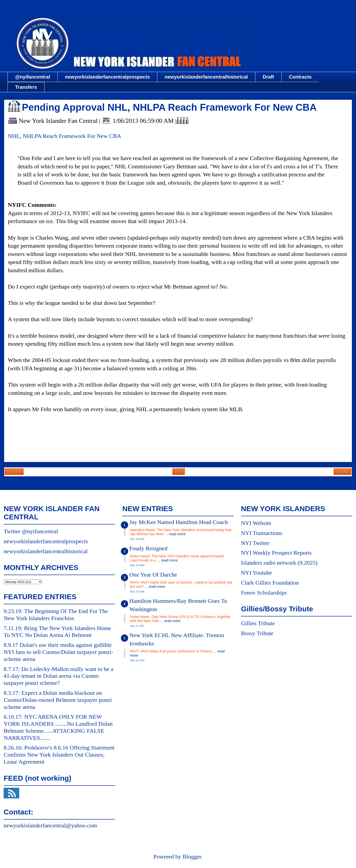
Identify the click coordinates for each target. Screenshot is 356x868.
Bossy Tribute (257, 633)
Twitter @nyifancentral (31, 531)
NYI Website (256, 523)
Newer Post (14, 472)
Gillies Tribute (258, 623)
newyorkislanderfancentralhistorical (206, 77)
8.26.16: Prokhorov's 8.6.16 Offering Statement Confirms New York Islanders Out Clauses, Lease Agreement (59, 755)
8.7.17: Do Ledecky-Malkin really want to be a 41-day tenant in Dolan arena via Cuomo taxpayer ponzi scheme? (58, 676)
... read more (175, 534)
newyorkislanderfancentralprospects (107, 77)
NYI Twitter (255, 543)
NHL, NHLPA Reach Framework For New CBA (64, 136)
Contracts (300, 77)
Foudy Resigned (148, 548)
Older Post (343, 472)
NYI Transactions (262, 533)
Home (179, 472)
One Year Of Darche (153, 575)
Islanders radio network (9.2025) (279, 563)
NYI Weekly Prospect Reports (276, 553)
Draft (268, 77)
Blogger (192, 857)
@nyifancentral (33, 77)
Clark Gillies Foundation (270, 583)
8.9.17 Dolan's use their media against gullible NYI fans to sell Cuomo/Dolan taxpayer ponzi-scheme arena (58, 652)
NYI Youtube (257, 573)
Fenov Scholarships (264, 593)
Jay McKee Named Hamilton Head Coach (179, 522)
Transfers (26, 87)
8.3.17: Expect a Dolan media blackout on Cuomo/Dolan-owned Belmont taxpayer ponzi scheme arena (58, 700)
